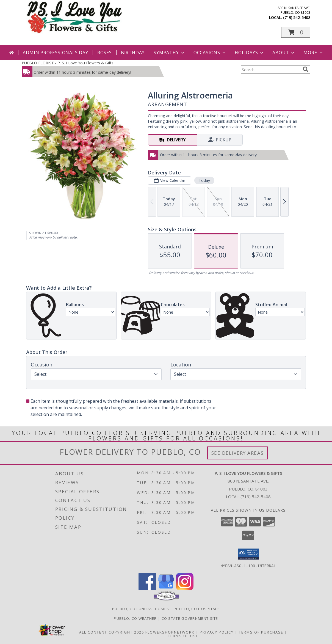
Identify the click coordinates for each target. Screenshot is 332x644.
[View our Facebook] (147, 589)
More (313, 53)
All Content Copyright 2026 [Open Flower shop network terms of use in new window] (112, 632)
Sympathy (169, 53)
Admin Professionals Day (55, 53)
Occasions (210, 53)
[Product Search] (271, 70)
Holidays (250, 53)
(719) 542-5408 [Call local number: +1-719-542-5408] (297, 17)
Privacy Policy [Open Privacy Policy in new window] (217, 632)
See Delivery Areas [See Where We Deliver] (238, 453)
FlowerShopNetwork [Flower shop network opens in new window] (170, 632)
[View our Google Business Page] (166, 589)
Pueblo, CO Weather (135, 618)
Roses (105, 53)
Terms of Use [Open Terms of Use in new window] (183, 635)
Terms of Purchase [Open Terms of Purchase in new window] (261, 632)
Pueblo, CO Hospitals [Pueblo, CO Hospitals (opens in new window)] (197, 609)
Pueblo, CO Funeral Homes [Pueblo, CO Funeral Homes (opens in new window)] (141, 609)
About (284, 53)
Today (204, 180)
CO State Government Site (190, 618)
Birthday (133, 53)
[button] (296, 32)
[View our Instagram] (185, 589)
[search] (306, 69)
